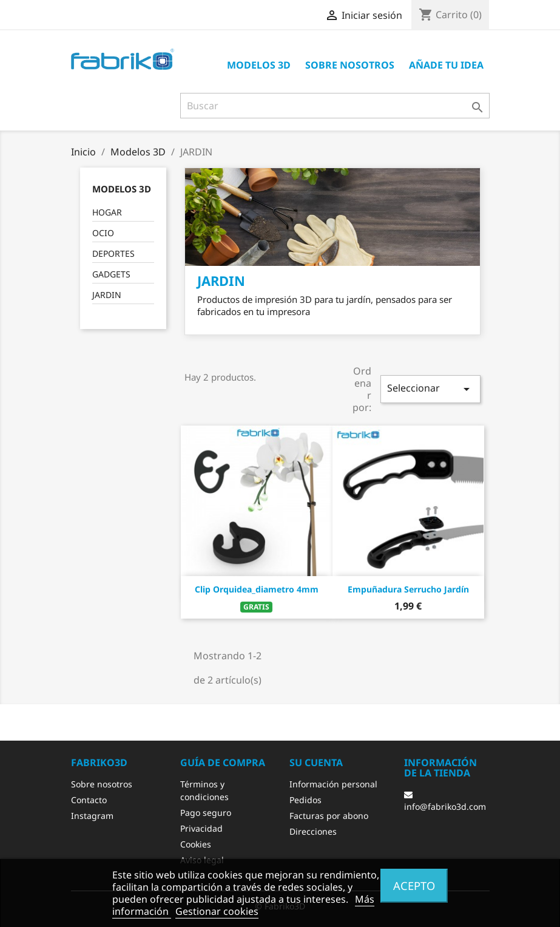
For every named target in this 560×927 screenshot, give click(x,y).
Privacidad (201, 828)
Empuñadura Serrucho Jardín (408, 589)
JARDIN (107, 295)
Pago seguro (206, 813)
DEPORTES (113, 253)
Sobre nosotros (350, 65)
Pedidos (305, 800)
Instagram (92, 816)
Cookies (196, 844)
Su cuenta (316, 762)
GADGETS (111, 274)
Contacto (89, 800)
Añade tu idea (446, 65)
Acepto (414, 885)
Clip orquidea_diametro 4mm (257, 589)
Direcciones (313, 831)
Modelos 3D (259, 65)
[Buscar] (335, 106)
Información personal (333, 784)
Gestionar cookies (217, 911)
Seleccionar (430, 389)
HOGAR (107, 212)
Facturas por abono (329, 816)
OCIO (103, 233)
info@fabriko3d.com (445, 801)
